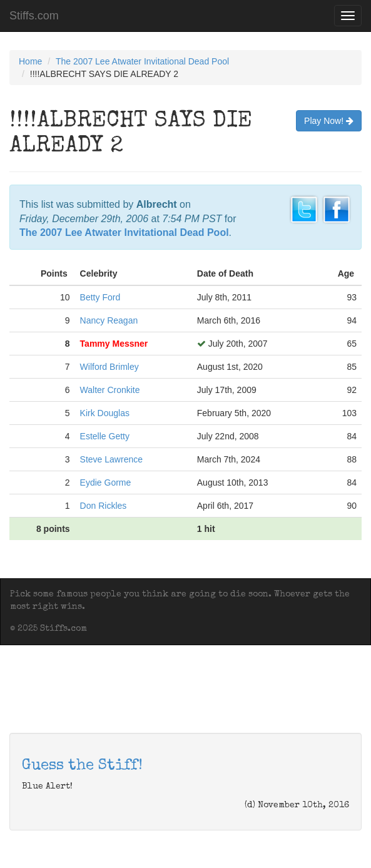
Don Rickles (104, 506)
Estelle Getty (105, 436)
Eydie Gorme (106, 483)
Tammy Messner (114, 344)
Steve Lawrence (111, 459)
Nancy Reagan (109, 320)
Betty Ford (100, 297)
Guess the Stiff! (82, 766)
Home (30, 61)
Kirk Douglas (105, 413)
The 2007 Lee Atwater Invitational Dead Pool (142, 61)
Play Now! (329, 121)
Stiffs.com (34, 16)
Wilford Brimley (109, 367)
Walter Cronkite (110, 390)
